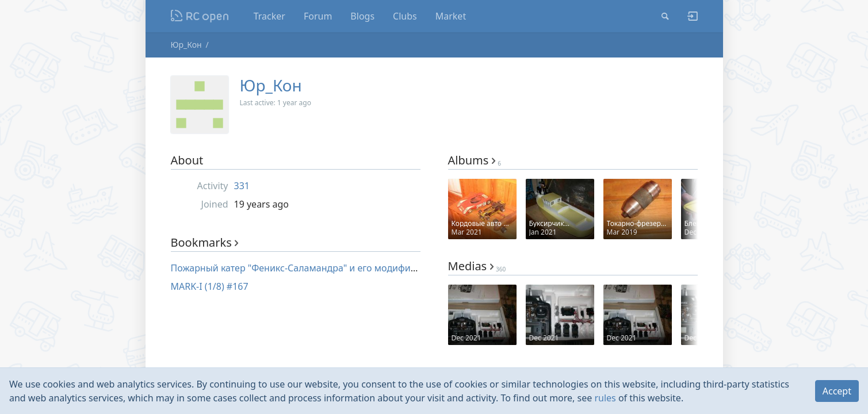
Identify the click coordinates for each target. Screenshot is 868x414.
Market (451, 16)
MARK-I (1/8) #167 (210, 286)
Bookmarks (205, 242)
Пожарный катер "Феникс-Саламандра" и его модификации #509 (316, 268)
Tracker (269, 16)
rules (605, 398)
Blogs (362, 16)
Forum (318, 16)
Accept (837, 391)
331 (242, 186)
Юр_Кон (186, 45)
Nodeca (200, 16)
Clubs (405, 16)
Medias (477, 266)
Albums (475, 160)
